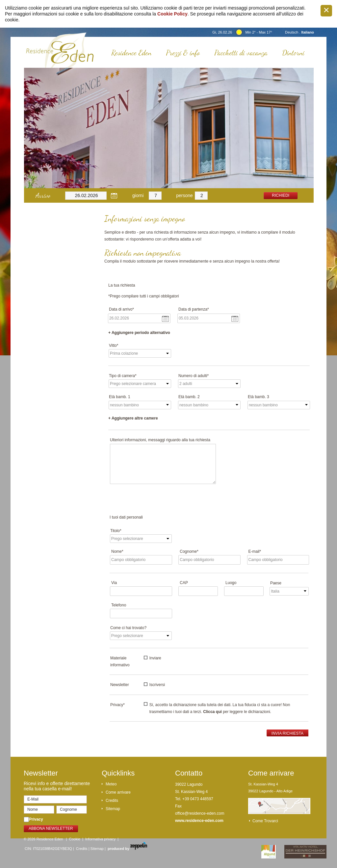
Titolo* (116, 531)
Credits (112, 801)
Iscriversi (157, 685)
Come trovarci (265, 821)
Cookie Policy (172, 14)
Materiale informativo (120, 662)
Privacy (36, 819)
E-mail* (255, 551)
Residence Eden (131, 53)
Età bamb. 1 (120, 397)
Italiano (308, 32)
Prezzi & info (183, 53)
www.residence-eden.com (199, 821)
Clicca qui (212, 712)
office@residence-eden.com (200, 813)
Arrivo (43, 195)
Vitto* (114, 345)
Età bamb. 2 (189, 397)
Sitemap (113, 809)
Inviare (155, 658)
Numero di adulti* (194, 376)
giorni (138, 195)
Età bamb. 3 (259, 397)
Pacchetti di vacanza (241, 53)
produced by (127, 849)
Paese (276, 583)
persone (184, 195)
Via (114, 583)
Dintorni (293, 53)
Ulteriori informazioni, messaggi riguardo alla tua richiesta (160, 440)
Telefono (119, 605)
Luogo (231, 583)
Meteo (111, 784)
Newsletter (120, 685)
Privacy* (117, 705)
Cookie (75, 839)
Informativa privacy (100, 839)
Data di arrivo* (121, 309)
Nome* (117, 551)
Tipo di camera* (123, 376)
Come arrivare (118, 792)
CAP (184, 583)
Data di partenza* (194, 309)
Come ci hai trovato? (128, 628)
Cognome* (189, 551)
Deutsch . (293, 32)
